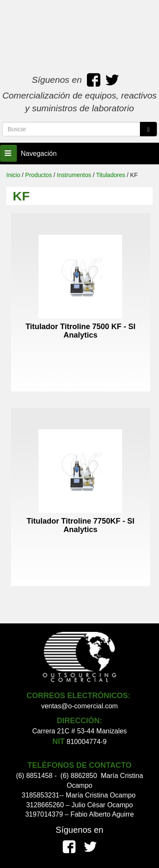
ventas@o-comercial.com (79, 706)
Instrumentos (74, 175)
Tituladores (110, 175)
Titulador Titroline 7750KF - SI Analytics (81, 525)
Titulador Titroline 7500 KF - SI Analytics (80, 331)
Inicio (13, 175)
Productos (38, 175)
